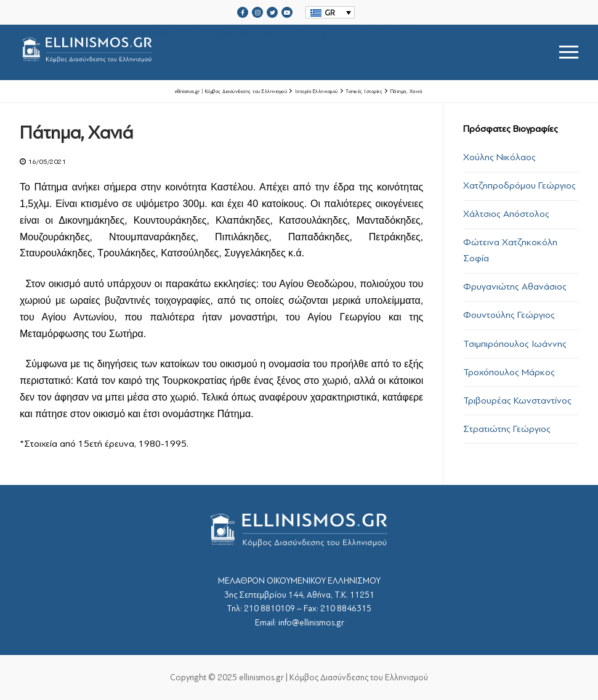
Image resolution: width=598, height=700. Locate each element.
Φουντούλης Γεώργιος (509, 315)
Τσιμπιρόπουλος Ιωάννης (515, 344)
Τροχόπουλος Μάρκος (509, 372)
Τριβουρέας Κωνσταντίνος (517, 401)
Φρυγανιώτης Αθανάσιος (515, 287)
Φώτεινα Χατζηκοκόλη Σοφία (510, 250)
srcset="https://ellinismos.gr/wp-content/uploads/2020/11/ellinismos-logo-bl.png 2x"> (219, 52)
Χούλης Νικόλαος (499, 157)
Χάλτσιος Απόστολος (506, 214)
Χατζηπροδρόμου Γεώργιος (519, 185)
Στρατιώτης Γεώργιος (507, 429)
